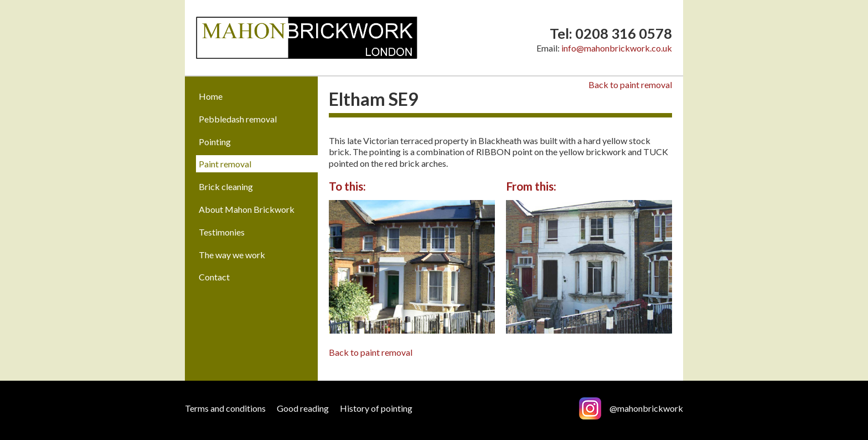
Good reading (303, 408)
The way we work (232, 255)
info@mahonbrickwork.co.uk (617, 48)
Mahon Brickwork (307, 38)
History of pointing (376, 408)
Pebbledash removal (238, 119)
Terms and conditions (225, 408)
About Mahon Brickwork (247, 209)
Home (211, 96)
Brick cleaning (226, 186)
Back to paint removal (630, 85)
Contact (214, 277)
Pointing (215, 142)
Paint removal (225, 164)
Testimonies (222, 232)
